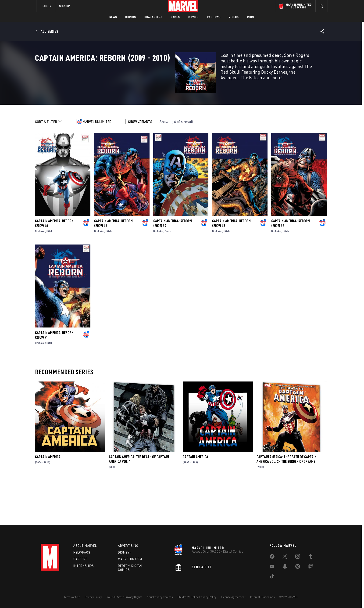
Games (175, 17)
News (113, 17)
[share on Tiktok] (272, 577)
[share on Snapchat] (285, 567)
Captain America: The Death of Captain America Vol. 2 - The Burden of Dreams (287, 500)
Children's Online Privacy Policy (197, 597)
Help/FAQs (82, 552)
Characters (153, 17)
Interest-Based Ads (262, 597)
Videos (234, 17)
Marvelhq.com (130, 559)
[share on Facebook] (272, 558)
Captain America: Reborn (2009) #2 (291, 264)
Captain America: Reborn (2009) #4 (173, 264)
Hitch (50, 272)
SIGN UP (64, 6)
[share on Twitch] (310, 567)
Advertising (128, 546)
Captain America (48, 498)
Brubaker (40, 272)
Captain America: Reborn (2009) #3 (231, 264)
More (251, 17)
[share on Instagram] (298, 557)
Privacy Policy (93, 597)
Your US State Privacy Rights (124, 597)
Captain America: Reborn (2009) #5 (113, 264)
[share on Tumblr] (310, 557)
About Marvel (85, 546)
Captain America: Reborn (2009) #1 (54, 376)
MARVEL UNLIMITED (97, 163)
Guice (168, 272)
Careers (80, 559)
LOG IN (47, 6)
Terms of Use (72, 597)
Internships (84, 566)
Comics (130, 17)
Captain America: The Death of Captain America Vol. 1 (139, 500)
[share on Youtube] (272, 567)
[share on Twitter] (285, 557)
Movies (193, 17)
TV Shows (214, 17)
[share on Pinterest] (298, 567)
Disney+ (125, 552)
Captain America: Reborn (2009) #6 (54, 264)
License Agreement (233, 597)
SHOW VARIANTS (140, 163)
